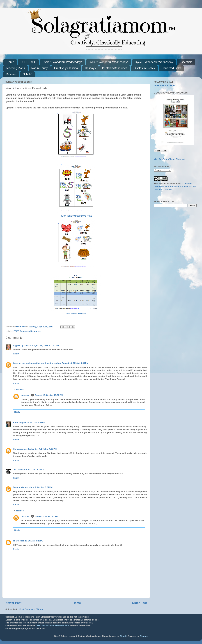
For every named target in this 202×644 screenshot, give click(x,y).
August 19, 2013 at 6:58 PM (75, 363)
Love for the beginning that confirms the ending (37, 363)
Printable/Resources (115, 68)
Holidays (90, 68)
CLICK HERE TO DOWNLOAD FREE (76, 216)
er (14, 541)
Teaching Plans (15, 68)
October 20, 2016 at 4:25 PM (30, 541)
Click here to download (76, 314)
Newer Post (13, 603)
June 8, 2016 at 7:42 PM (46, 516)
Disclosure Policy (144, 68)
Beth (15, 423)
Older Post (139, 603)
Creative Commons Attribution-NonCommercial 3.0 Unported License (175, 186)
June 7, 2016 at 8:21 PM (41, 487)
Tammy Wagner (21, 487)
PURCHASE (28, 62)
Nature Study (40, 68)
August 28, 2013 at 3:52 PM (32, 423)
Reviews (11, 74)
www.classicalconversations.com (53, 626)
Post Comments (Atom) (31, 609)
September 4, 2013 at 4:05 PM (42, 449)
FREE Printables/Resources (27, 331)
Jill (15, 470)
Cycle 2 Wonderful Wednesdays (109, 62)
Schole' (28, 74)
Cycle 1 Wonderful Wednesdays (62, 62)
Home (10, 62)
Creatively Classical (66, 68)
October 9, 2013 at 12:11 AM (31, 470)
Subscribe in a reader (164, 85)
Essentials (186, 62)
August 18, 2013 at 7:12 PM (45, 345)
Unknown (26, 395)
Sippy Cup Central (22, 345)
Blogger (144, 636)
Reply (16, 354)
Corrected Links (171, 68)
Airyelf (123, 636)
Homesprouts (20, 449)
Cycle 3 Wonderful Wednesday (154, 62)
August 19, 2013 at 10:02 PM (49, 395)
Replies (20, 390)
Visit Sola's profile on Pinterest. (170, 159)
